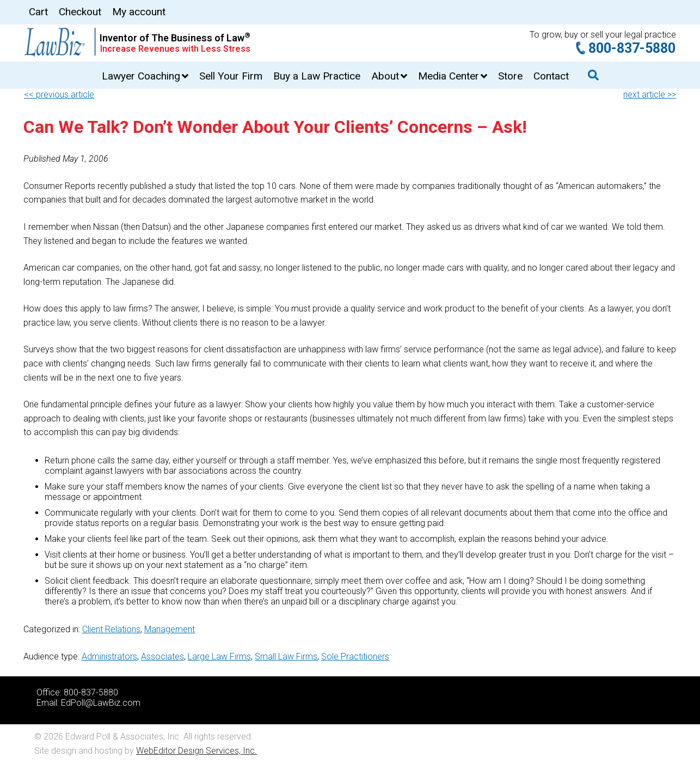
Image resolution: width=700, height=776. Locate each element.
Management (170, 629)
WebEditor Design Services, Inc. (197, 751)
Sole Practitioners (355, 656)
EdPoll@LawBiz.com (101, 703)
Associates (162, 656)
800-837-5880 (632, 48)
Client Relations (111, 629)
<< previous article (59, 94)
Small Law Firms (286, 656)
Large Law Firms (219, 656)
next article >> (650, 94)
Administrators (109, 656)
